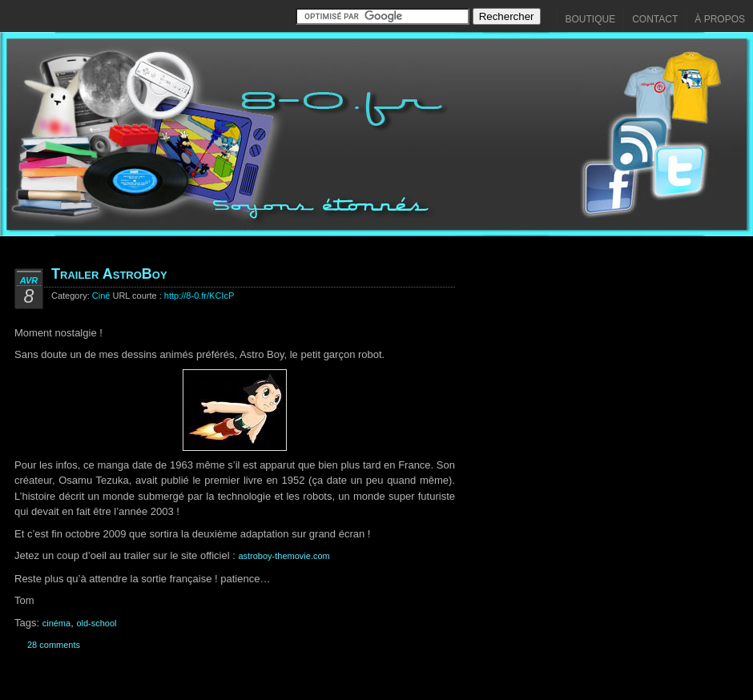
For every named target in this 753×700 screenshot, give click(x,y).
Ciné (101, 296)
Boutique (591, 19)
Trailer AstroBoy (109, 274)
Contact (655, 19)
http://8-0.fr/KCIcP (199, 296)
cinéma (56, 623)
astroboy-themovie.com (284, 556)
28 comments (54, 645)
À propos (720, 19)
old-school (96, 623)
